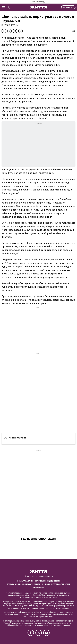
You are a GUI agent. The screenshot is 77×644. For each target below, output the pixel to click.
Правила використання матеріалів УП (24, 584)
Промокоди (38, 587)
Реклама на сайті (25, 581)
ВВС (58, 65)
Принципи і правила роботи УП (56, 584)
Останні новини (15, 438)
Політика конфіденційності (47, 581)
